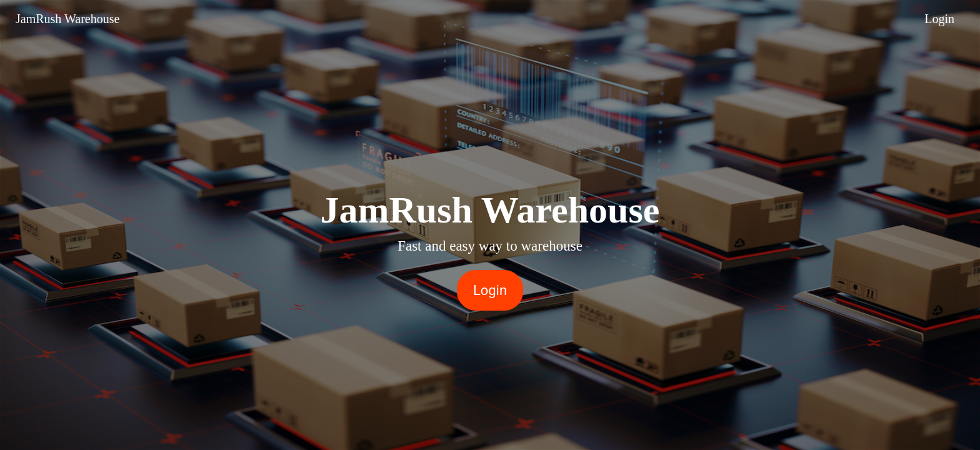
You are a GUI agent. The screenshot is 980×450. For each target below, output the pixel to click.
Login (939, 19)
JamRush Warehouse (67, 19)
